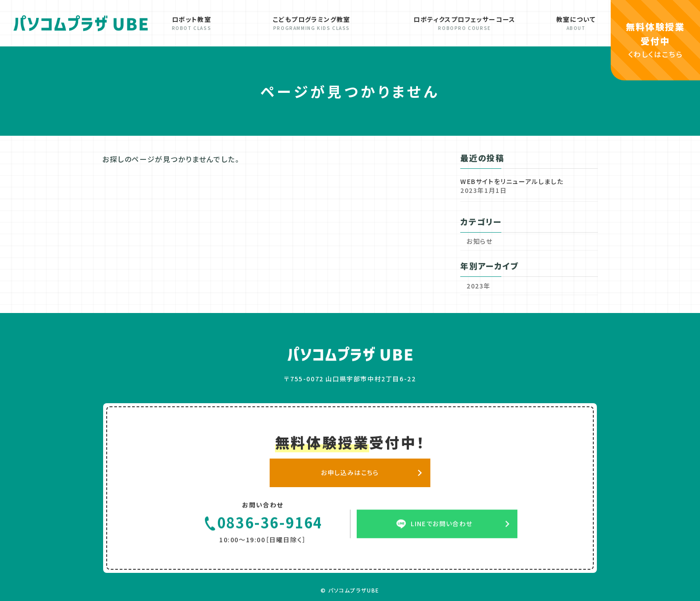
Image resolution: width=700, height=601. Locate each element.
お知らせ (479, 241)
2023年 (479, 286)
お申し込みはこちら (350, 477)
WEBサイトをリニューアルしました (512, 181)
